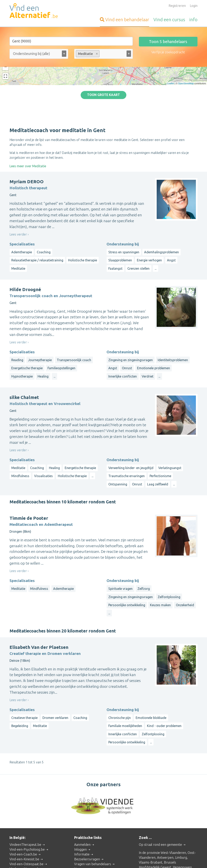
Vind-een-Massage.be (25, 833)
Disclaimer (125, 859)
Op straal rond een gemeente (160, 809)
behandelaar (125, 19)
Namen (174, 836)
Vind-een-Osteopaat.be (26, 828)
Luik (165, 836)
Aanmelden (82, 809)
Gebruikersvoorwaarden (149, 859)
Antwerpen (165, 822)
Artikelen (81, 838)
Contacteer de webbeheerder (96, 848)
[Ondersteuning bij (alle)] (37, 54)
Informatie (82, 819)
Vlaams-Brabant (151, 827)
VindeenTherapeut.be (25, 809)
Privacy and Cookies (103, 859)
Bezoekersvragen (87, 823)
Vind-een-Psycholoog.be (27, 814)
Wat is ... (80, 843)
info (193, 19)
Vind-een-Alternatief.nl (26, 848)
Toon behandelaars (168, 42)
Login (194, 6)
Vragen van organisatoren (93, 833)
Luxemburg (147, 841)
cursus (169, 19)
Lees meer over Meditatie (28, 130)
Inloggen (80, 814)
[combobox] (39, 55)
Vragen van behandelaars (93, 828)
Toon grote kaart (104, 77)
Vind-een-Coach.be (23, 819)
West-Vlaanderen (173, 817)
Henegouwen (182, 831)
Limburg (181, 822)
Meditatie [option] (87, 54)
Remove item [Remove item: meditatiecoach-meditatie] (97, 54)
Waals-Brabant (150, 836)
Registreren (177, 6)
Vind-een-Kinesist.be (24, 823)
